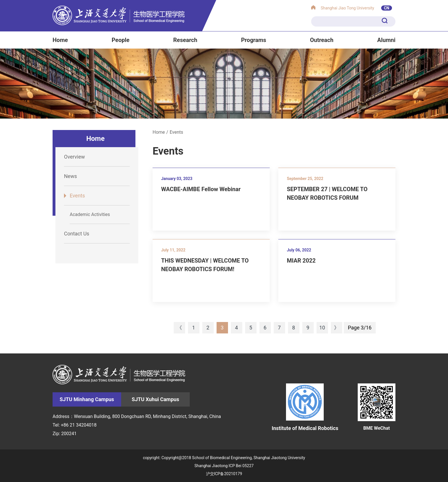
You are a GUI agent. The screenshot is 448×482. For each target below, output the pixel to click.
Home (60, 40)
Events (77, 196)
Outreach (322, 40)
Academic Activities (90, 214)
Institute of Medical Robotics (305, 407)
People (121, 40)
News (70, 176)
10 (322, 328)
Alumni (386, 40)
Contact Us (77, 234)
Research (185, 40)
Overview (74, 157)
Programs (254, 40)
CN (386, 8)
